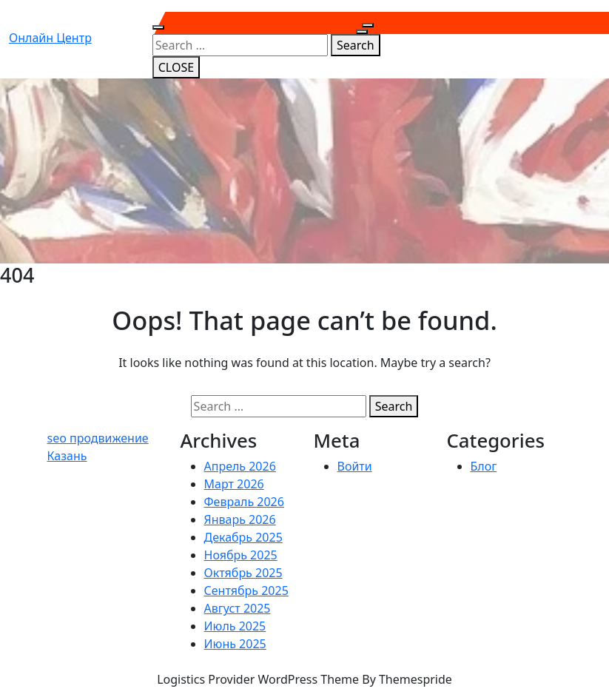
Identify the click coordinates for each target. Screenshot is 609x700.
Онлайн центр (50, 38)
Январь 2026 (240, 519)
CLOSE (176, 67)
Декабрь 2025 (243, 537)
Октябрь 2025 (243, 573)
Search (356, 45)
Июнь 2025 (235, 644)
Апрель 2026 (240, 466)
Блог (484, 466)
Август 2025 (238, 608)
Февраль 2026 (244, 502)
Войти (355, 466)
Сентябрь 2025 (246, 590)
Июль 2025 (235, 626)
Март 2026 (234, 484)
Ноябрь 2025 (241, 555)
